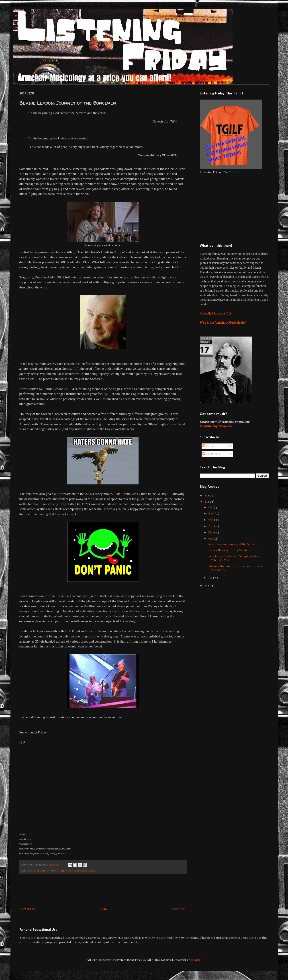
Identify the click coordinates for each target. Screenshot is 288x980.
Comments (211, 454)
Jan (211, 578)
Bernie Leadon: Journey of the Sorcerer (233, 544)
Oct (211, 520)
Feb (211, 539)
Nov (211, 514)
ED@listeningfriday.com (216, 426)
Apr (211, 526)
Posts (208, 446)
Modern (35, 871)
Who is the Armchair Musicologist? (223, 323)
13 (206, 586)
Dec (211, 507)
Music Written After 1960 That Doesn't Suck (68, 871)
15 (206, 496)
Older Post (178, 909)
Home (103, 909)
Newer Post (28, 909)
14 (206, 502)
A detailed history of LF (216, 313)
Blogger (195, 960)
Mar (211, 533)
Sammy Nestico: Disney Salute (227, 550)
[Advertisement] (103, 890)
